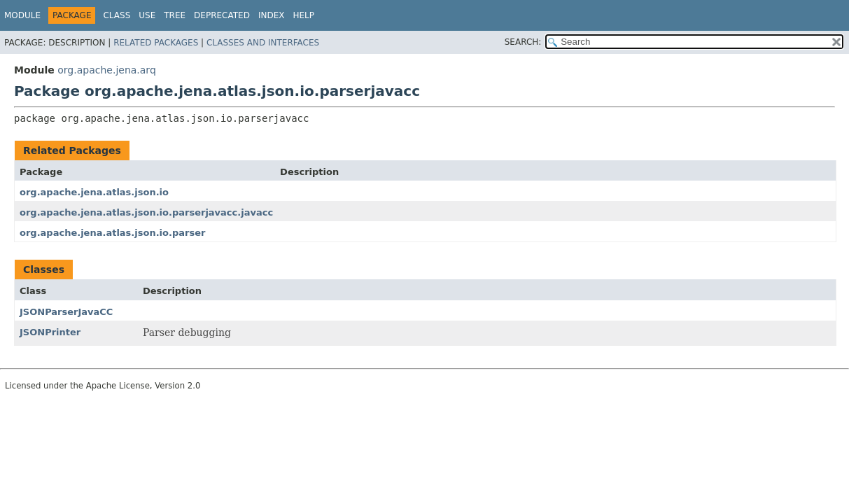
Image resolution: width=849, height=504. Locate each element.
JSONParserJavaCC (66, 312)
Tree (175, 15)
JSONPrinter (50, 332)
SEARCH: (523, 42)
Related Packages (156, 43)
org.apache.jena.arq (106, 70)
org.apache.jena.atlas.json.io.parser (112, 233)
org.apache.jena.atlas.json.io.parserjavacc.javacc (146, 212)
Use (147, 15)
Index (272, 15)
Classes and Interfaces (263, 43)
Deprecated (222, 15)
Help (303, 15)
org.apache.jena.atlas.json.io (94, 192)
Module (22, 15)
